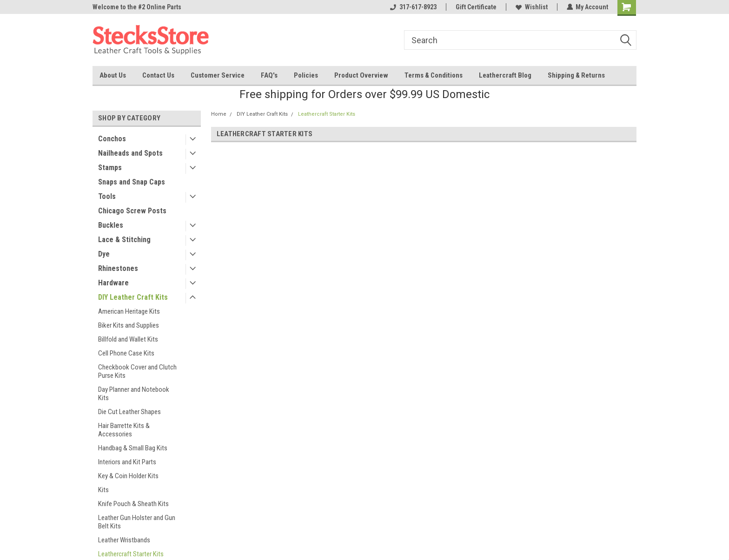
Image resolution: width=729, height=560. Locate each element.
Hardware (113, 283)
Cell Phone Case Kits (126, 353)
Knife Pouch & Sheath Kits (133, 504)
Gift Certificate (476, 7)
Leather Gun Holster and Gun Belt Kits (137, 522)
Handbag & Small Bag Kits (133, 448)
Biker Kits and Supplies (129, 325)
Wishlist (531, 7)
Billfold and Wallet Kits (128, 339)
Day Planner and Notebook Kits (134, 394)
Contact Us (158, 75)
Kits (103, 490)
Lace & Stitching (124, 240)
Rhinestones (118, 268)
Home (219, 114)
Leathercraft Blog (505, 75)
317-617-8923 (413, 7)
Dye (104, 254)
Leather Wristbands (124, 540)
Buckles (111, 225)
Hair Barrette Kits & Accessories (124, 430)
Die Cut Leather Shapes (129, 412)
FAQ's (269, 75)
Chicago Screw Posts (132, 211)
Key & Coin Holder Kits (128, 476)
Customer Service (218, 75)
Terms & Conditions (434, 75)
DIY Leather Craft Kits (133, 297)
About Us (113, 75)
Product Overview (361, 75)
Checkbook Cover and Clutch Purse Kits (137, 371)
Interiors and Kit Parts (127, 462)
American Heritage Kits (129, 311)
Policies (306, 75)
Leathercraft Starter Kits (327, 114)
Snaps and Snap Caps (132, 182)
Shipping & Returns (576, 75)
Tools (107, 196)
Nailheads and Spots (130, 153)
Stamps (110, 168)
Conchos (112, 139)
